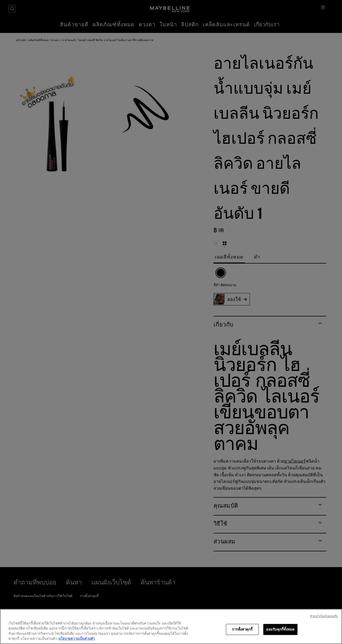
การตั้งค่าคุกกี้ (242, 629)
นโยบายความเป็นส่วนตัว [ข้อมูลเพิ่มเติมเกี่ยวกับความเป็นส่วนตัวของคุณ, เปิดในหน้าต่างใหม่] (76, 638)
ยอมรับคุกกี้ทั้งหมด (280, 629)
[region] (171, 626)
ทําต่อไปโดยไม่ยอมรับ (324, 616)
